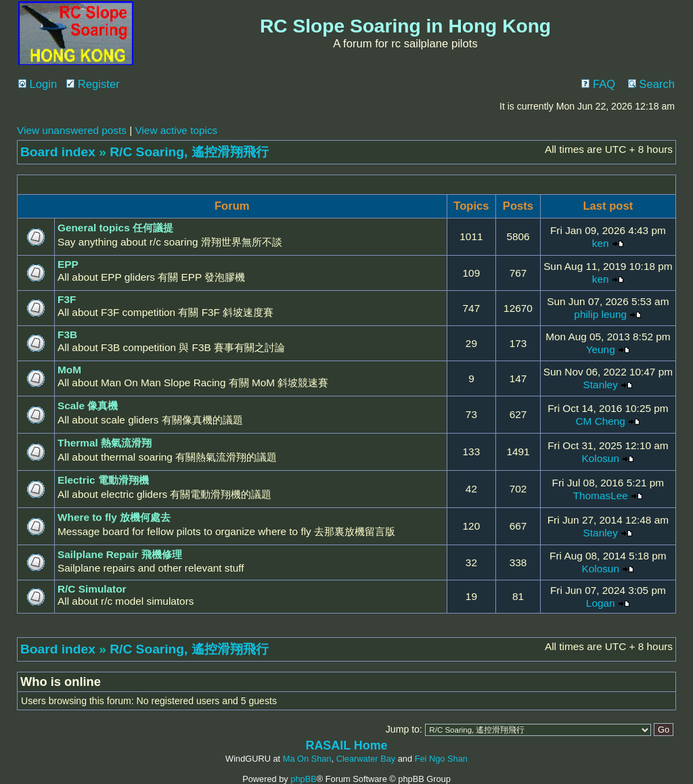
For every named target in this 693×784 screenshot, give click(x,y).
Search (651, 84)
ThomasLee (601, 495)
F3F (67, 299)
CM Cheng (601, 421)
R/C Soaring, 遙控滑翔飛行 (189, 152)
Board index (58, 152)
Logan (601, 603)
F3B (67, 335)
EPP (68, 264)
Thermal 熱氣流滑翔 (105, 443)
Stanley (601, 385)
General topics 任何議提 (115, 228)
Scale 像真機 (88, 406)
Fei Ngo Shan (441, 759)
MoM (69, 370)
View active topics (176, 130)
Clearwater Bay (366, 759)
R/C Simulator (92, 589)
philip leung (600, 314)
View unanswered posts (72, 130)
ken (601, 243)
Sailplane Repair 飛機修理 (120, 554)
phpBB (303, 779)
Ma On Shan (307, 759)
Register (93, 84)
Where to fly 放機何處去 (114, 517)
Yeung (601, 349)
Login (38, 84)
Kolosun (600, 458)
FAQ (598, 84)
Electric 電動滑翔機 (103, 480)
